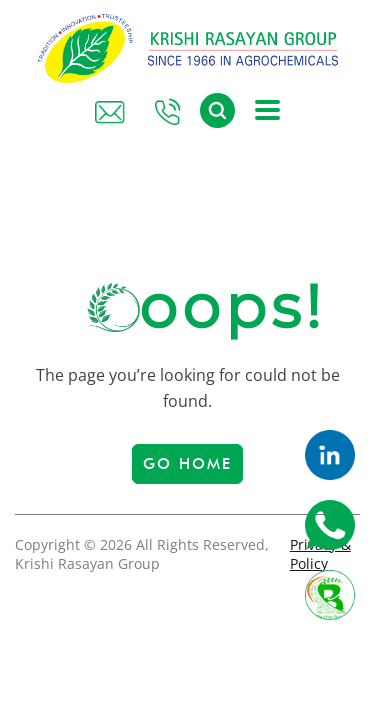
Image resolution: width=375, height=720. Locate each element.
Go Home (187, 464)
